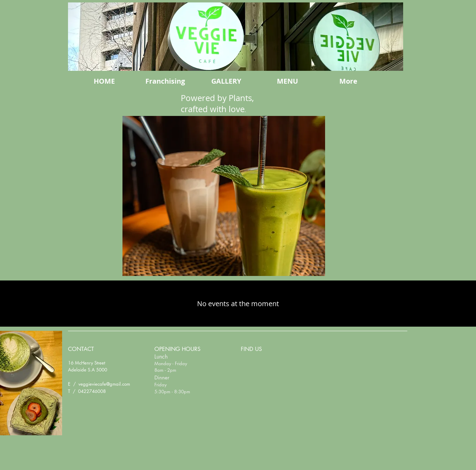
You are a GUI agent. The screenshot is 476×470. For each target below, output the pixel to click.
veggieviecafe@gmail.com (104, 384)
